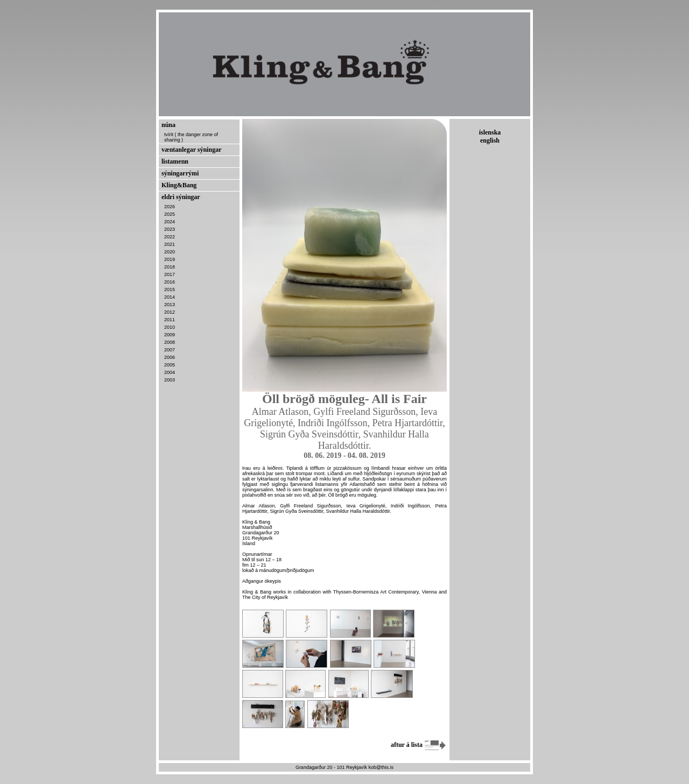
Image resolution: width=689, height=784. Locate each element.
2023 (170, 229)
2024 (170, 222)
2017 (170, 274)
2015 (170, 289)
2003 (170, 380)
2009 (170, 335)
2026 (170, 207)
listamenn (175, 161)
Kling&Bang (179, 185)
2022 (170, 237)
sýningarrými (180, 173)
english (490, 140)
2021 (170, 244)
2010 (170, 327)
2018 (170, 267)
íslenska (490, 132)
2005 (170, 365)
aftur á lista (419, 745)
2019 (170, 259)
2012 (170, 312)
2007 (170, 350)
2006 (170, 357)
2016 (170, 282)
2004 (170, 372)
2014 (170, 297)
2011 (170, 320)
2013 (170, 305)
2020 (170, 252)
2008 (170, 342)
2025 (170, 214)
